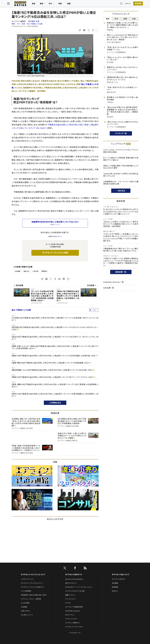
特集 (65, 4)
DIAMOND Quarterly (73, 611)
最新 (108, 19)
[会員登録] (134, 4)
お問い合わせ (25, 611)
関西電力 (44, 271)
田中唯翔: (34, 21)
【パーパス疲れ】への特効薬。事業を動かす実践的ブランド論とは (121, 159)
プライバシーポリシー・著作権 (31, 599)
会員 (134, 19)
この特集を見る (55, 403)
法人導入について (27, 615)
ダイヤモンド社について (120, 575)
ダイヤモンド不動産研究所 (74, 607)
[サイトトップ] (25, 4)
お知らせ (115, 591)
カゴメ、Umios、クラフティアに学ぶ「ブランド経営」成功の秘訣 (121, 151)
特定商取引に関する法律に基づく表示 (34, 595)
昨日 (116, 19)
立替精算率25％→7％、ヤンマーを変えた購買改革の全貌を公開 (121, 183)
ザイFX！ (68, 603)
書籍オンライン (70, 595)
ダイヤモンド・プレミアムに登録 (55, 253)
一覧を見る (121, 191)
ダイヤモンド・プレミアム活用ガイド (33, 587)
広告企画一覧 (109, 288)
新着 (38, 4)
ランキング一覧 (121, 133)
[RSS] (85, 568)
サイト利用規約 (26, 591)
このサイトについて (27, 579)
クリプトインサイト (71, 619)
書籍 (73, 4)
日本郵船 (18, 271)
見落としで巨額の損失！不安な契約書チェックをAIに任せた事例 (121, 167)
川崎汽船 (35, 271)
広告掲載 (24, 607)
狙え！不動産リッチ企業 (35, 24)
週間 (125, 19)
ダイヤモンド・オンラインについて (33, 575)
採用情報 (115, 587)
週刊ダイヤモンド (71, 583)
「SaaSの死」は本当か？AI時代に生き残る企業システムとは (121, 175)
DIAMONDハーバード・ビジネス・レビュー (79, 587)
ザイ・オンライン (71, 599)
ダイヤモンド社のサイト (74, 575)
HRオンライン (70, 615)
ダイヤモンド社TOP (118, 579)
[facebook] (75, 568)
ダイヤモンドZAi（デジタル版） (75, 591)
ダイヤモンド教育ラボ (72, 623)
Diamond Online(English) (74, 579)
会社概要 (115, 583)
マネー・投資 (21, 24)
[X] (65, 568)
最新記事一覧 (121, 272)
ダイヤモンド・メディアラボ (74, 627)
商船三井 (27, 271)
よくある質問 (25, 603)
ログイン (124, 4)
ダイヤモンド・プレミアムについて (32, 583)
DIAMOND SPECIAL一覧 (113, 282)
